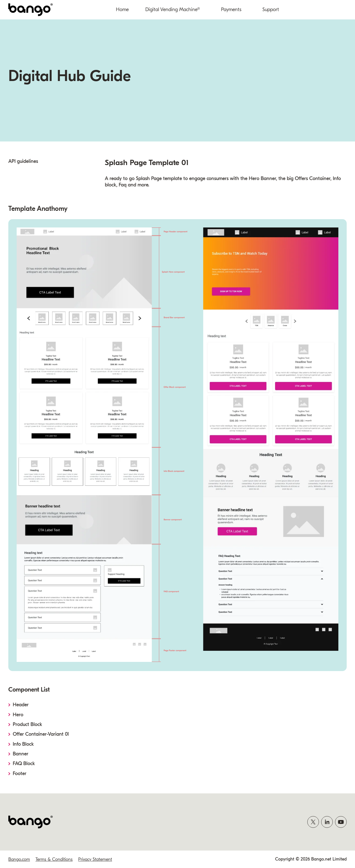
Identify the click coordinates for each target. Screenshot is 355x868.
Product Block (28, 724)
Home (122, 10)
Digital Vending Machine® (173, 10)
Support (271, 10)
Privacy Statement (95, 859)
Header (21, 705)
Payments (231, 10)
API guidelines (23, 161)
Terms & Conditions (54, 859)
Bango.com (19, 859)
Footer (20, 774)
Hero (18, 715)
